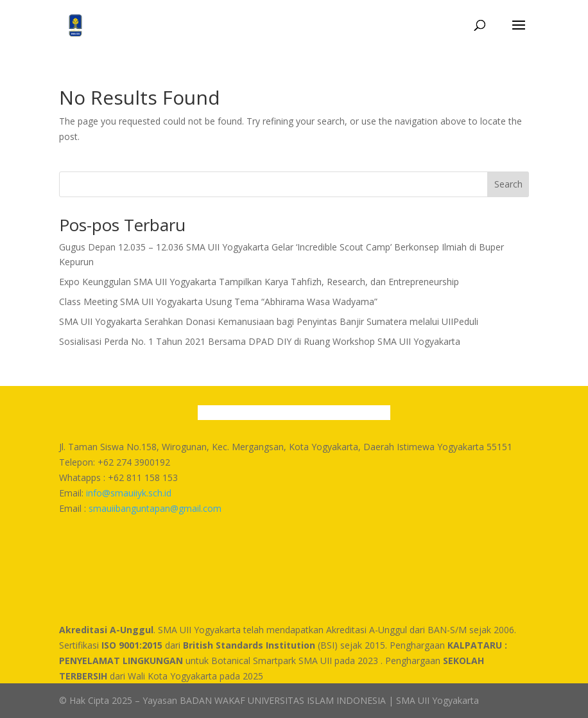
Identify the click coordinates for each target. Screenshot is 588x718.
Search (508, 184)
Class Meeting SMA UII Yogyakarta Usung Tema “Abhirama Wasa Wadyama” (218, 302)
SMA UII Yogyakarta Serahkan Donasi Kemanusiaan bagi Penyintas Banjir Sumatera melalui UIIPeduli (269, 321)
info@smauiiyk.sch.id (129, 493)
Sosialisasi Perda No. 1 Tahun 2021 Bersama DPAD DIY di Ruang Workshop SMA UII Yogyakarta (260, 341)
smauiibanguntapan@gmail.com (155, 508)
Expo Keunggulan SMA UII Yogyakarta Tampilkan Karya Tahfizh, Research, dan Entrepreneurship (259, 282)
